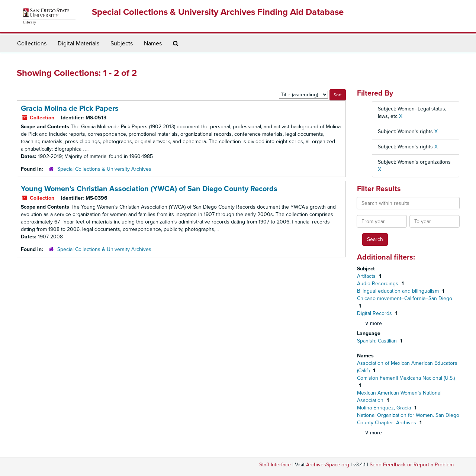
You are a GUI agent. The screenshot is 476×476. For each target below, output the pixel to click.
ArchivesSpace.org (328, 465)
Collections (32, 44)
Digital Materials (78, 44)
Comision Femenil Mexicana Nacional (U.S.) (406, 378)
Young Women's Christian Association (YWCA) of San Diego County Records (149, 189)
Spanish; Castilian (378, 341)
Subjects (122, 44)
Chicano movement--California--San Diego (405, 298)
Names (153, 44)
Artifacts (367, 276)
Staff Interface (275, 465)
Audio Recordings (378, 284)
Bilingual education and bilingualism (399, 291)
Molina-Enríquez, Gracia (385, 408)
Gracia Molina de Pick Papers (70, 109)
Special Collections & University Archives (104, 169)
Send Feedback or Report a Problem (412, 465)
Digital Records (375, 313)
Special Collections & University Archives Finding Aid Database (218, 12)
